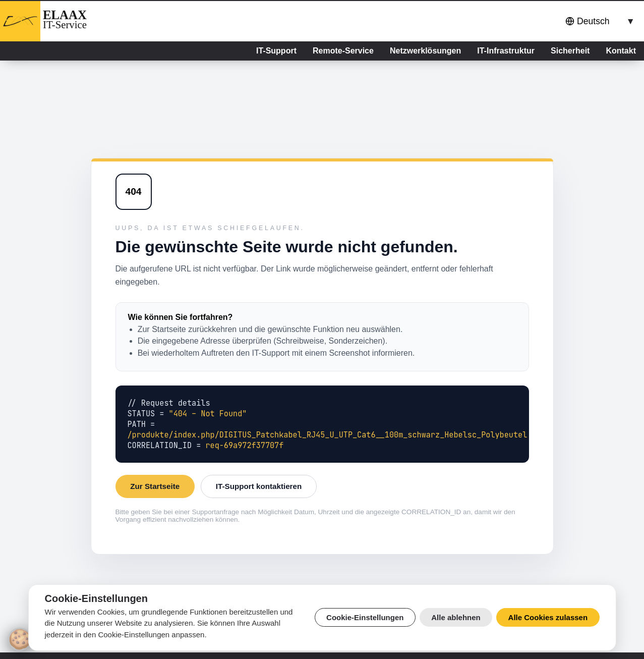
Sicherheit (570, 51)
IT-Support (276, 51)
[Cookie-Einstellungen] (20, 639)
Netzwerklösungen (425, 51)
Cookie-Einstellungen (365, 617)
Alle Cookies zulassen (548, 617)
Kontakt (621, 51)
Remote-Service (343, 51)
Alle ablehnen (456, 617)
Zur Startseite (155, 486)
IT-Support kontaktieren (259, 486)
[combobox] (598, 21)
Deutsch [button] (588, 21)
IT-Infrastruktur (506, 51)
